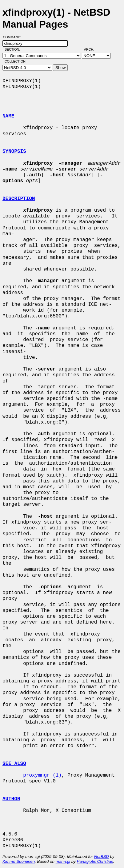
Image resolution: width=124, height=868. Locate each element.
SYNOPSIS (14, 152)
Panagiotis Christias (95, 861)
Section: (14, 49)
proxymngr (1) (42, 775)
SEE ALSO (14, 764)
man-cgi (63, 861)
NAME (8, 116)
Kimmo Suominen (19, 861)
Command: (14, 37)
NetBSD (102, 856)
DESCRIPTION (19, 199)
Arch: (92, 49)
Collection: (16, 61)
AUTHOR (11, 799)
